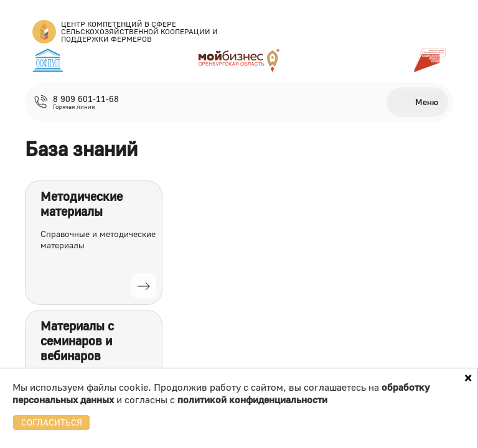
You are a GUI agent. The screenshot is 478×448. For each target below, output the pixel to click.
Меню (427, 102)
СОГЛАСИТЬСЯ (52, 422)
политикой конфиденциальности (252, 399)
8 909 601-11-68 (86, 99)
